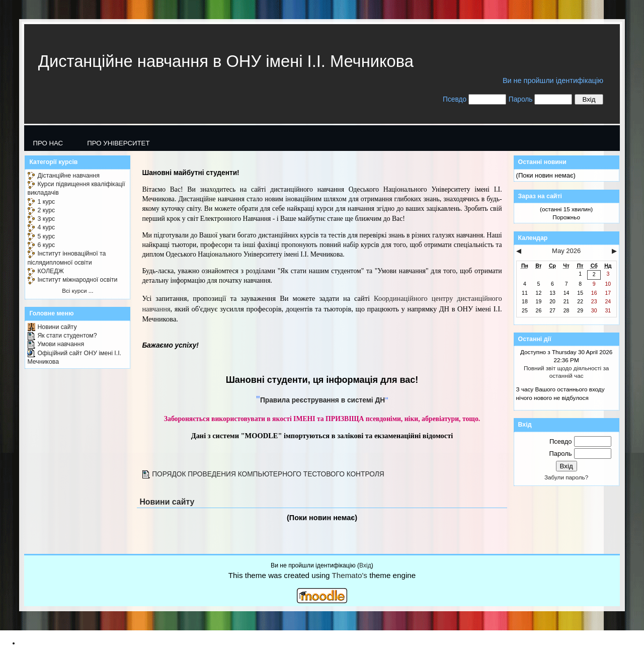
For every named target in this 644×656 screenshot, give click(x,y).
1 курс (46, 202)
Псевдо (455, 99)
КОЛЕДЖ (51, 271)
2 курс (46, 210)
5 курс (46, 236)
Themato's (350, 575)
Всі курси (74, 291)
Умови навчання (61, 344)
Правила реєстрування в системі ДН (323, 400)
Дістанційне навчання (68, 176)
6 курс (46, 245)
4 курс (46, 227)
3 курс (46, 219)
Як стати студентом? (67, 336)
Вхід (365, 565)
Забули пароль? (566, 477)
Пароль (521, 99)
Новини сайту (57, 327)
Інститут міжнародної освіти (77, 280)
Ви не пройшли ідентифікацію (553, 80)
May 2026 (566, 251)
